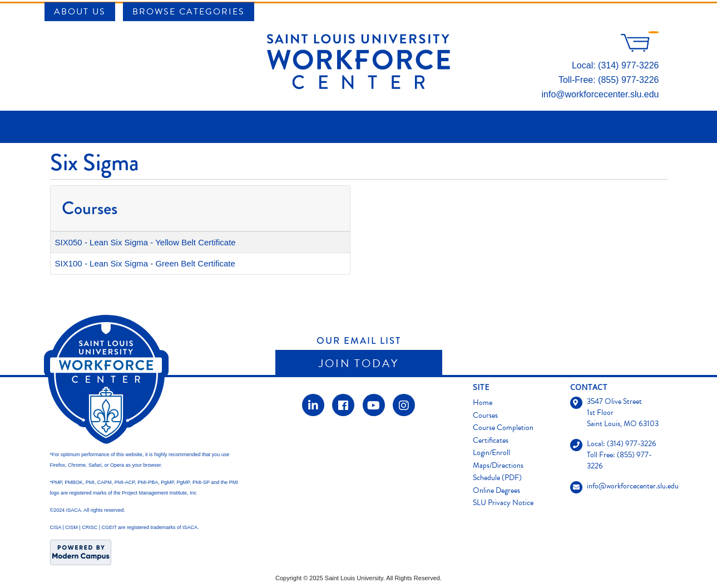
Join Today (359, 363)
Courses (485, 415)
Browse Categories (189, 12)
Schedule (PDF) (497, 478)
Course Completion (503, 428)
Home (483, 402)
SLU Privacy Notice (503, 503)
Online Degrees (496, 490)
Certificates (491, 440)
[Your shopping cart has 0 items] (640, 49)
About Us (80, 12)
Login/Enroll (491, 453)
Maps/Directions (498, 465)
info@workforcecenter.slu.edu (600, 94)
